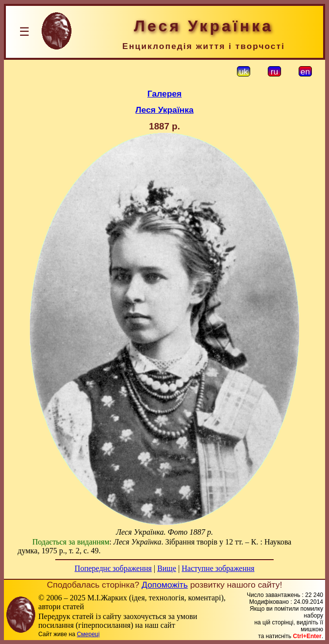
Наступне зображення (218, 568)
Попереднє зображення (113, 568)
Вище (167, 568)
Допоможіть (164, 585)
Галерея (164, 94)
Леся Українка (165, 110)
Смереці (88, 634)
